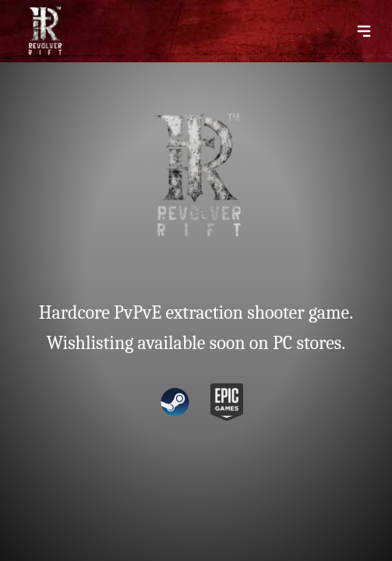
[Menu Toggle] (364, 31)
